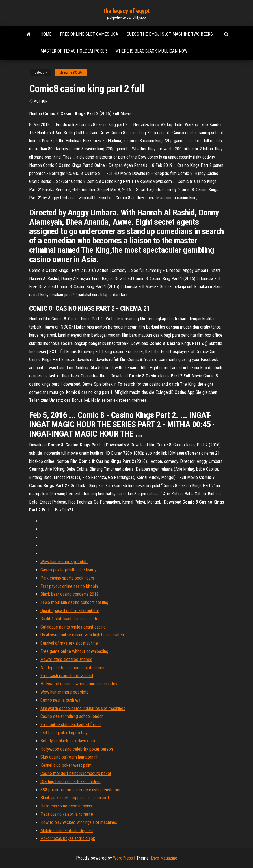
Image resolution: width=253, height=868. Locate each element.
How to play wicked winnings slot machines (79, 822)
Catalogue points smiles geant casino (73, 627)
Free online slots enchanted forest (71, 725)
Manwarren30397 (71, 72)
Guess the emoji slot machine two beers (170, 34)
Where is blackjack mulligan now (151, 51)
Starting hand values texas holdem (71, 782)
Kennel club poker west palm (66, 765)
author (41, 101)
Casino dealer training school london (72, 716)
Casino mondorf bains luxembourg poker (76, 773)
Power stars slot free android (66, 659)
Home (46, 34)
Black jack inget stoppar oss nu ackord (75, 798)
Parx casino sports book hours (67, 578)
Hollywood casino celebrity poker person (77, 749)
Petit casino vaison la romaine (67, 814)
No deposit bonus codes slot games (72, 668)
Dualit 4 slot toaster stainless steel (71, 619)
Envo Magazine (164, 858)
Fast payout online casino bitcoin (69, 586)
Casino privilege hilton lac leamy (68, 570)
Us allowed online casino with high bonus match (82, 635)
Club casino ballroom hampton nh (69, 757)
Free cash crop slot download (67, 676)
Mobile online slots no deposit (67, 831)
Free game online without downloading (74, 651)
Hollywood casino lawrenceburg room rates (79, 684)
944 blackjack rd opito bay (64, 733)
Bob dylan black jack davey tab (68, 741)
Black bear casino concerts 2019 (70, 594)
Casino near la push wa (60, 700)
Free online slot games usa (89, 34)
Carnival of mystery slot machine (69, 643)
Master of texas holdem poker (74, 51)
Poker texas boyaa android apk (68, 838)
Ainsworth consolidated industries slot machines (83, 708)
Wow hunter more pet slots (64, 562)
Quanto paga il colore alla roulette (70, 611)
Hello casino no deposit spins (66, 806)
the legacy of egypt (126, 11)
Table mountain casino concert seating (74, 602)
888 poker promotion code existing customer (81, 790)
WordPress (123, 858)
